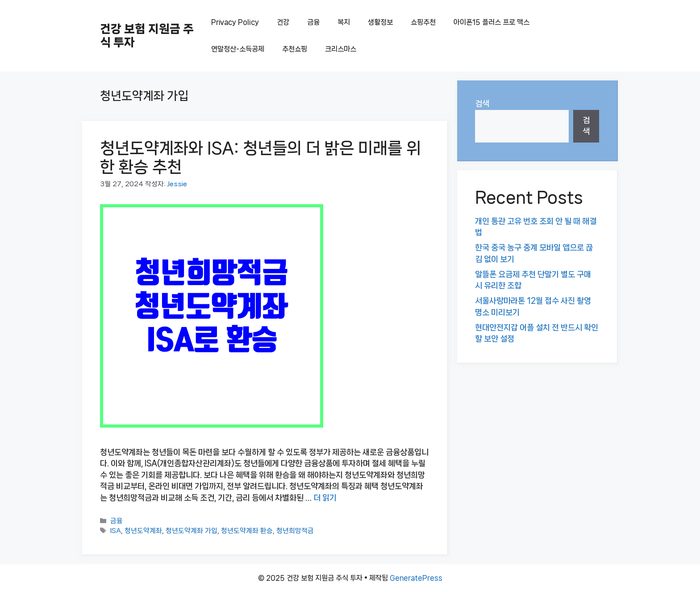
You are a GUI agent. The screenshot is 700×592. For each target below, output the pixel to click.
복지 (344, 22)
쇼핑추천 (423, 22)
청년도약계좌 (143, 531)
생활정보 (380, 22)
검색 (482, 104)
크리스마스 (341, 49)
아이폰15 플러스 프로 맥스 (492, 22)
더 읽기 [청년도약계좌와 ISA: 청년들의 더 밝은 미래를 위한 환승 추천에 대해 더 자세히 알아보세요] (325, 498)
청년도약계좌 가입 (192, 531)
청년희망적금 (295, 531)
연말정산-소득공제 (238, 49)
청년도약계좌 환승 (247, 531)
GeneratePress (416, 578)
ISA (116, 531)
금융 (313, 22)
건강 (283, 22)
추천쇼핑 (295, 49)
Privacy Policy (235, 22)
